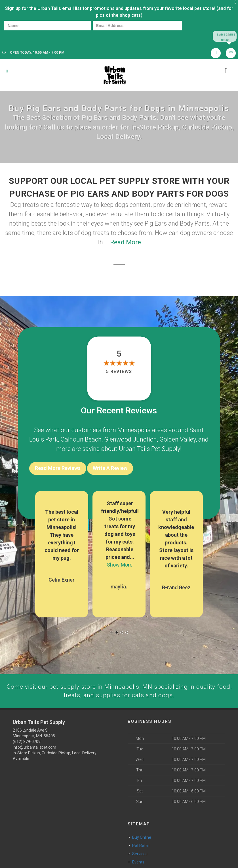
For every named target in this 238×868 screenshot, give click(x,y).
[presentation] (24, 36)
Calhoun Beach (81, 440)
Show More (120, 563)
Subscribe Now (225, 36)
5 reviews (119, 372)
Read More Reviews (58, 469)
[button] (111, 631)
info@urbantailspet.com (34, 746)
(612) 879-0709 (27, 740)
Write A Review (110, 469)
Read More (126, 243)
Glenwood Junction (130, 440)
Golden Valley (178, 440)
